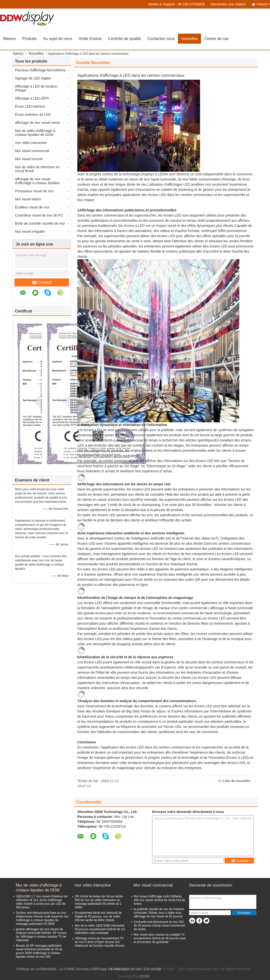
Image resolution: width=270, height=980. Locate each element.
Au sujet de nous (58, 39)
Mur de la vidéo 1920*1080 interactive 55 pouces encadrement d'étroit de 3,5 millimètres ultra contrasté (100, 929)
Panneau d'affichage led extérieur (40, 70)
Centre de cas (216, 39)
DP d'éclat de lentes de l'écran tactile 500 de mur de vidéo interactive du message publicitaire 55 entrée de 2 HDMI (99, 902)
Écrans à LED (237, 758)
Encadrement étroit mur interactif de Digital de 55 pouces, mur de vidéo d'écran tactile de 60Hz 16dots (98, 916)
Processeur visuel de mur (34, 191)
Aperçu (18, 53)
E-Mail (116, 969)
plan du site (132, 969)
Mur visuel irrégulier (30, 232)
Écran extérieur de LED (33, 115)
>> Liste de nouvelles (234, 781)
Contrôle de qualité (124, 39)
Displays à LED (153, 174)
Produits (30, 39)
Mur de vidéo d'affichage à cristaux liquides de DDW (35, 133)
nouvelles (189, 39)
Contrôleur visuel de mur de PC (39, 215)
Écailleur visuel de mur (32, 207)
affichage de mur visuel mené (37, 123)
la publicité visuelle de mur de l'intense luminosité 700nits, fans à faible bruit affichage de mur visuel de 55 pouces (159, 913)
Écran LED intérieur (30, 106)
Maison (10, 39)
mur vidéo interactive (31, 143)
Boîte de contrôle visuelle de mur (40, 223)
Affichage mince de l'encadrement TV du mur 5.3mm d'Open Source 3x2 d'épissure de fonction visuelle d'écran (100, 942)
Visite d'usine (90, 39)
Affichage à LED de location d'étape (36, 88)
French (263, 4)
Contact (42, 283)
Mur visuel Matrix (28, 199)
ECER (145, 976)
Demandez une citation (228, 4)
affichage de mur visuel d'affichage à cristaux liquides (37, 181)
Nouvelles (36, 53)
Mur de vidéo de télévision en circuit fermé (37, 169)
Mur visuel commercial (32, 151)
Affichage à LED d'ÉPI (32, 98)
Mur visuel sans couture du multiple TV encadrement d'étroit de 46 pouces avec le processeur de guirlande (160, 938)
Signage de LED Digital (33, 78)
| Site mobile (151, 969)
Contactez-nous (161, 39)
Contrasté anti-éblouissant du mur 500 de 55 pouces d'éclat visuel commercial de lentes (159, 926)
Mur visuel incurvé (29, 159)
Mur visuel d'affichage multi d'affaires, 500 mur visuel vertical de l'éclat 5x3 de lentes (159, 900)
